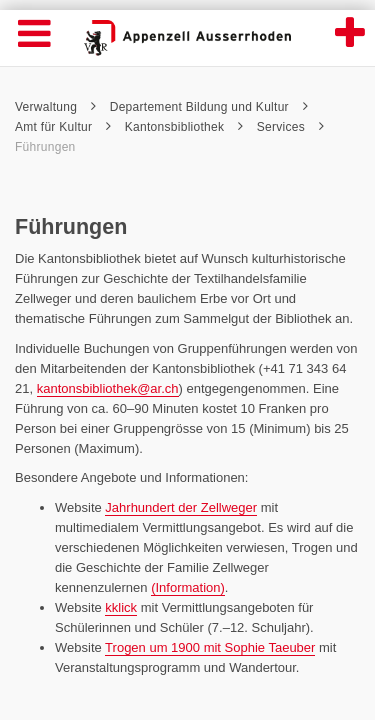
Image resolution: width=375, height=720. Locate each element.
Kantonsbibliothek (184, 127)
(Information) (188, 587)
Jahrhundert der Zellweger (181, 507)
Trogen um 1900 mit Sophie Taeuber (210, 647)
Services (290, 127)
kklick (121, 607)
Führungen (45, 147)
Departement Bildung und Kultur (209, 107)
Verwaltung (55, 107)
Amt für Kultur (63, 127)
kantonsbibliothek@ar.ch (108, 388)
